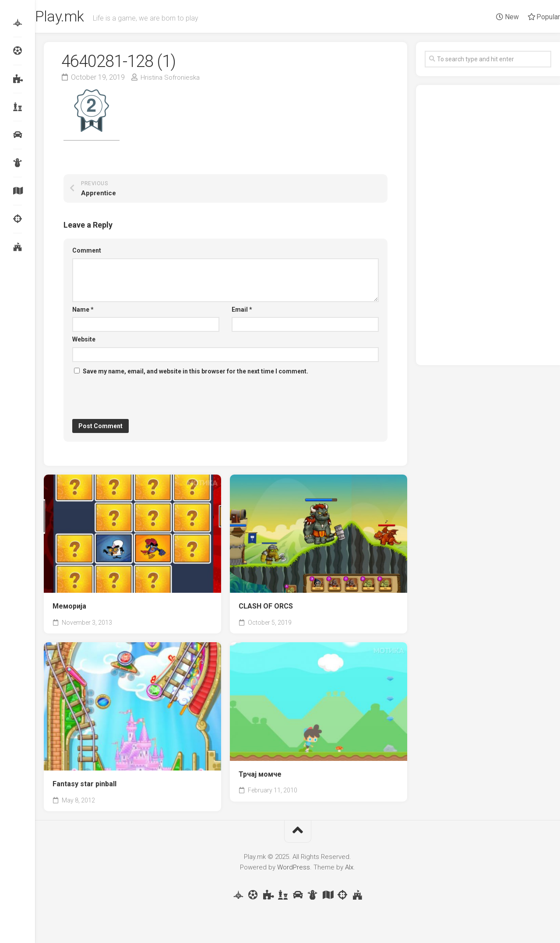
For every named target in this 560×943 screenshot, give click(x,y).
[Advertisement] (488, 228)
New (490, 17)
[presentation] (139, 400)
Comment (87, 253)
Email (242, 312)
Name (83, 312)
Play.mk (79, 18)
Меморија (69, 609)
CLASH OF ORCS (266, 609)
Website (84, 342)
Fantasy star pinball (85, 786)
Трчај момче (260, 776)
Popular (526, 17)
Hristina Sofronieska (171, 79)
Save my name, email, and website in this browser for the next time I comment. (195, 373)
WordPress (294, 870)
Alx (349, 870)
